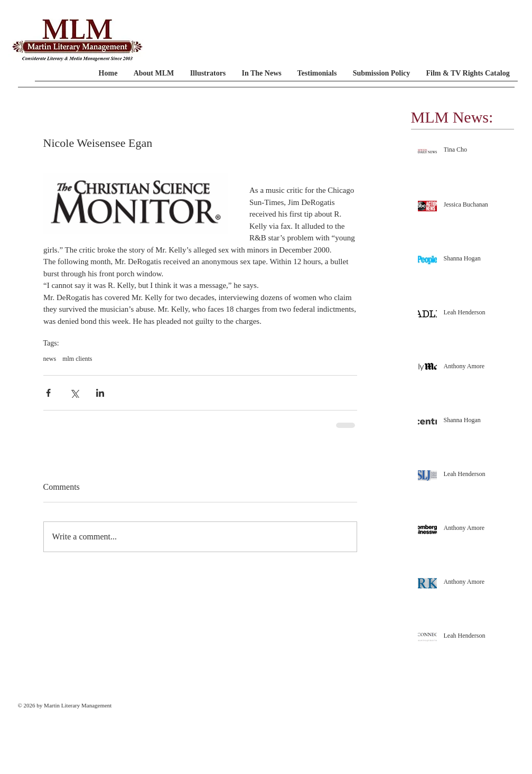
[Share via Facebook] (48, 393)
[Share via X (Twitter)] (74, 393)
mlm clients (77, 359)
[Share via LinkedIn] (100, 393)
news (50, 359)
